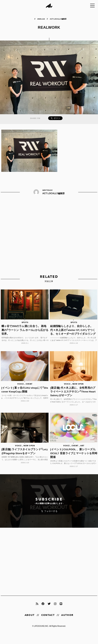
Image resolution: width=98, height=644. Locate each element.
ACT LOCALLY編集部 (58, 19)
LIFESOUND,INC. (41, 626)
